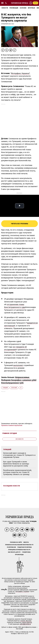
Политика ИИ (11, 547)
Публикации (14, 8)
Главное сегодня (10, 433)
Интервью (31, 8)
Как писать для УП (14, 552)
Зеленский (14, 388)
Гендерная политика (24, 547)
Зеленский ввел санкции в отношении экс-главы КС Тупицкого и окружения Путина (19, 455)
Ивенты (26, 542)
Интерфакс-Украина (20, 73)
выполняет (18, 365)
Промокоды (19, 555)
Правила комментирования (12, 425)
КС (21, 388)
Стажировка (26, 552)
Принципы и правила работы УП (19, 550)
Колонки (23, 8)
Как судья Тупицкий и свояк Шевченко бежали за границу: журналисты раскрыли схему (16, 464)
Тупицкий (5, 388)
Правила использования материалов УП (19, 545)
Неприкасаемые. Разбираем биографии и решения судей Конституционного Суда (19, 380)
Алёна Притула (27, 622)
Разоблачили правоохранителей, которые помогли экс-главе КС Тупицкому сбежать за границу (17, 472)
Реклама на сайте (16, 542)
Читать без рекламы (20, 224)
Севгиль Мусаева (26, 621)
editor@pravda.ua (25, 624)
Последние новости (12, 486)
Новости (5, 8)
